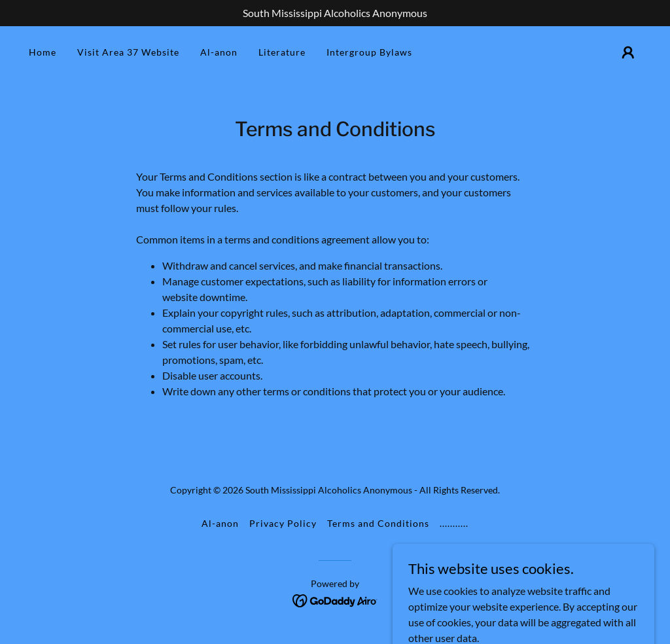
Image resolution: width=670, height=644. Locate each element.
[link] (335, 599)
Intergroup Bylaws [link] (369, 52)
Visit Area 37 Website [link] (128, 52)
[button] (628, 52)
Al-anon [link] (219, 52)
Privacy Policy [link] (283, 523)
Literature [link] (282, 52)
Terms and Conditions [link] (378, 523)
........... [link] (454, 523)
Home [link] (43, 52)
